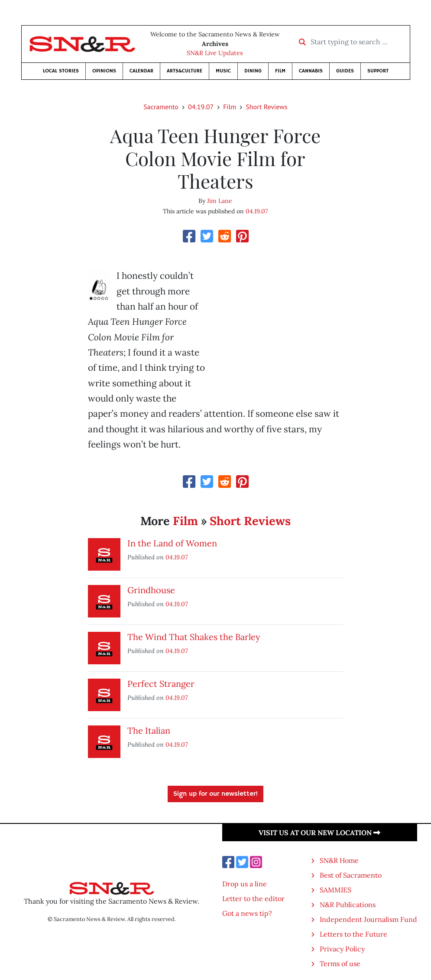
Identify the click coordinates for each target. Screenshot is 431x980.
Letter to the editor (253, 898)
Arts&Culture (185, 71)
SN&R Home (339, 860)
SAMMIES (335, 890)
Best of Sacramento (351, 875)
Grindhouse (151, 590)
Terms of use (340, 964)
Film (280, 71)
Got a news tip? (247, 913)
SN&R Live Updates (215, 53)
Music (223, 71)
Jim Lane (220, 201)
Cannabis (311, 71)
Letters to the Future (353, 934)
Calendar (141, 71)
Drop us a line (245, 884)
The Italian (149, 730)
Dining (253, 71)
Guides (345, 71)
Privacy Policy (342, 949)
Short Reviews (266, 107)
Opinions (104, 71)
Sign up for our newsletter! (215, 794)
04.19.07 (201, 107)
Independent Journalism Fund (368, 919)
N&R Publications (348, 905)
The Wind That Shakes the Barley (194, 637)
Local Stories (61, 71)
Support (378, 71)
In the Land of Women (172, 543)
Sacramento (161, 107)
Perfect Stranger (161, 684)
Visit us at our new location (319, 833)
